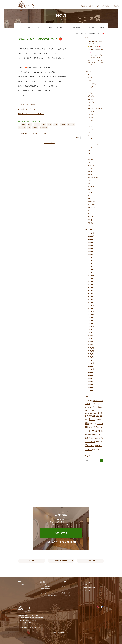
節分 (89, 214)
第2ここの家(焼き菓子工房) (46, 586)
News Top (49, 142)
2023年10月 (91, 324)
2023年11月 (91, 321)
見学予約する (61, 533)
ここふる (91, 120)
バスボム (91, 138)
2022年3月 (91, 381)
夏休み (90, 175)
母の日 (90, 193)
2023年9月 (91, 327)
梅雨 (89, 184)
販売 (29, 127)
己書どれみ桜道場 (93, 178)
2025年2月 (91, 275)
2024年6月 (91, 300)
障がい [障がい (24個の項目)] (101, 442)
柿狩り (90, 181)
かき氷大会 (91, 102)
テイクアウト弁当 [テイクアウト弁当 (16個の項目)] (92, 413)
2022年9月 (91, 363)
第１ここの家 (71, 125)
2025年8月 (91, 257)
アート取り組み (92, 84)
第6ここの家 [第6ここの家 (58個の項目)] (96, 438)
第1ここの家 (31, 121)
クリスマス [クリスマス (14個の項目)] (95, 411)
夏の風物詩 (91, 172)
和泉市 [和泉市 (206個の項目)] (92, 419)
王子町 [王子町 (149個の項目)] (88, 431)
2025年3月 (91, 272)
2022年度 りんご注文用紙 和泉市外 (31, 114)
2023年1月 (91, 351)
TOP (76, 33)
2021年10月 (91, 390)
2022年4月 (91, 378)
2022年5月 (91, 375)
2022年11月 (91, 357)
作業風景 (91, 160)
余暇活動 (91, 156)
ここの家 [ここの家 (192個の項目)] (97, 407)
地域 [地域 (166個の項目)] (87, 424)
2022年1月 (91, 384)
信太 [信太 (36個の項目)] (94, 416)
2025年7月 (91, 260)
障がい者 (35, 127)
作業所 (43, 125)
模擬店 (90, 190)
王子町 (56, 125)
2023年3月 (91, 345)
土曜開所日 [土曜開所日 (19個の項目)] (99, 420)
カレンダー (91, 105)
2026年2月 (91, 239)
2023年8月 (91, 330)
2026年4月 (91, 233)
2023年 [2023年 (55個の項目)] (95, 401)
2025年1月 (91, 278)
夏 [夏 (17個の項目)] (90, 424)
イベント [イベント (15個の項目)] (90, 411)
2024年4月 (91, 306)
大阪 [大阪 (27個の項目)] (96, 424)
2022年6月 (91, 372)
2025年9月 (91, 254)
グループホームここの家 (95, 108)
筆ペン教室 (91, 211)
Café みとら (91, 78)
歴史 (63, 584)
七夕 (89, 153)
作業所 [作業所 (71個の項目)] (89, 416)
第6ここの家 (38, 121)
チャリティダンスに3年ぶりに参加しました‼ (33, 134)
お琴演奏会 (91, 96)
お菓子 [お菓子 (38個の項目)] (90, 407)
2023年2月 (91, 348)
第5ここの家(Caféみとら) (46, 592)
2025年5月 (91, 266)
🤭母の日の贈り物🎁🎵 (95, 47)
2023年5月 (91, 339)
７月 (89, 75)
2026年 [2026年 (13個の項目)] (92, 404)
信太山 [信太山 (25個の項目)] (97, 416)
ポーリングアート (93, 144)
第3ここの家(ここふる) (46, 588)
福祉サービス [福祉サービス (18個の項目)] (95, 435)
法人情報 (64, 586)
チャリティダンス (93, 129)
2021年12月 (91, 387)
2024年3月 (91, 309)
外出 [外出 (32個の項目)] (93, 424)
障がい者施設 (44, 127)
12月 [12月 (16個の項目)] (86, 401)
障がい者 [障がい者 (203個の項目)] (90, 446)
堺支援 (90, 169)
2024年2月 (91, 312)
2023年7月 (91, 333)
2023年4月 (91, 342)
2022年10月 (91, 360)
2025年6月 (91, 263)
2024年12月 (91, 281)
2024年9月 (91, 291)
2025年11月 (91, 248)
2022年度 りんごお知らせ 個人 (30, 105)
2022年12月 (91, 354)
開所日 (90, 220)
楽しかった (91, 187)
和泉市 (50, 125)
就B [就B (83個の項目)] (99, 424)
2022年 (24, 125)
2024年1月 (91, 315)
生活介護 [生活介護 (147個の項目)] (96, 431)
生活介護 (63, 125)
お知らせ (26, 121)
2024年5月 (91, 303)
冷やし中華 (91, 166)
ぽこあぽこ (91, 147)
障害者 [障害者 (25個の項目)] (97, 450)
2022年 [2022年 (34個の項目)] (90, 401)
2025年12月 (91, 245)
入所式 (90, 163)
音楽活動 (91, 223)
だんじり (91, 126)
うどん (90, 93)
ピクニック (75, 137)
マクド (90, 150)
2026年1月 (91, 242)
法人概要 (32, 561)
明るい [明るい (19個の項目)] (100, 428)
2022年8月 (91, 366)
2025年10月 (91, 251)
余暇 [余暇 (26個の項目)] (98, 413)
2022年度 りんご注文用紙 (28, 109)
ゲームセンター (92, 111)
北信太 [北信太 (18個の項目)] (87, 420)
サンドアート (92, 123)
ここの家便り (92, 117)
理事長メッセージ (61, 561)
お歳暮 (30, 125)
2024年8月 (91, 293)
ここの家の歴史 (90, 561)
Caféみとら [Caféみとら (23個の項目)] (97, 404)
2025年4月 (91, 269)
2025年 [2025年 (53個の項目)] (88, 404)
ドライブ (91, 135)
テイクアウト (92, 132)
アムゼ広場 (91, 87)
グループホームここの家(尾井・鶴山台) (49, 596)
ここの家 (37, 125)
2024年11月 (91, 284)
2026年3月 (91, 236)
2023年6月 (91, 336)
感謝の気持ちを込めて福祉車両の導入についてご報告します (96, 63)
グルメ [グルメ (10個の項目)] (99, 411)
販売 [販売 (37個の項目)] (97, 442)
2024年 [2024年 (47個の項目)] (101, 401)
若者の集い (91, 217)
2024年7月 (91, 297)
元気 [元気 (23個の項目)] (101, 416)
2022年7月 (91, 369)
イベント (91, 90)
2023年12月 (91, 318)
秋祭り (90, 199)
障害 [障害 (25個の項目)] (93, 450)
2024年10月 (91, 287)
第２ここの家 (92, 205)
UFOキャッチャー (93, 81)
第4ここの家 (43, 590)
